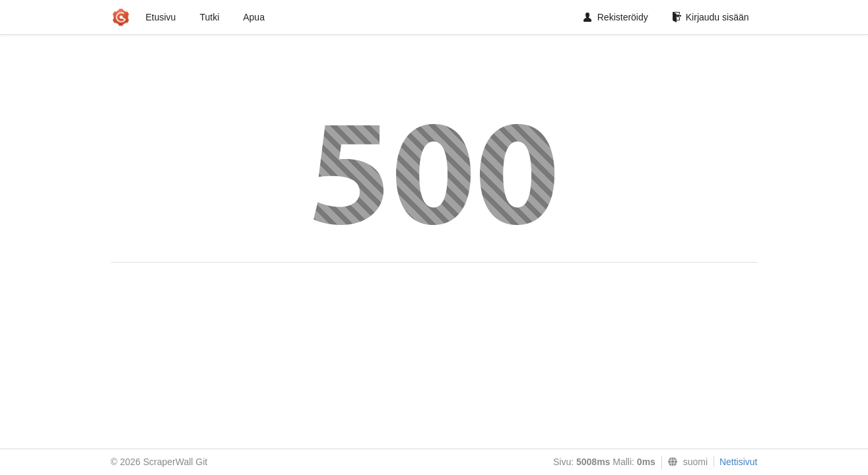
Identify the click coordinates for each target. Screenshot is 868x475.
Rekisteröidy (616, 17)
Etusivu (161, 17)
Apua (254, 17)
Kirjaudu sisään (711, 17)
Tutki (209, 17)
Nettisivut (739, 462)
